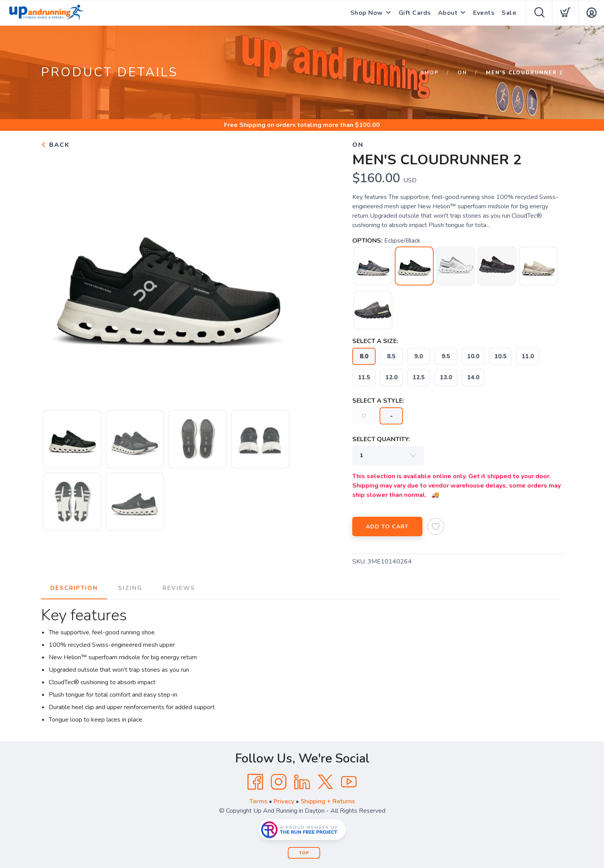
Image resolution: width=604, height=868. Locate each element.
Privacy (284, 801)
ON (462, 73)
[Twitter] (325, 782)
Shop (430, 73)
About (448, 13)
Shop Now (367, 13)
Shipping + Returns (328, 801)
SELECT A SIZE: (375, 341)
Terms (258, 801)
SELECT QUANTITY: (381, 439)
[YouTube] (349, 782)
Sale (509, 13)
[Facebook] (255, 782)
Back (55, 145)
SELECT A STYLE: (378, 401)
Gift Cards (415, 13)
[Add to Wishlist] (436, 526)
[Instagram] (279, 782)
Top (304, 853)
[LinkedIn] (302, 782)
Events (484, 13)
